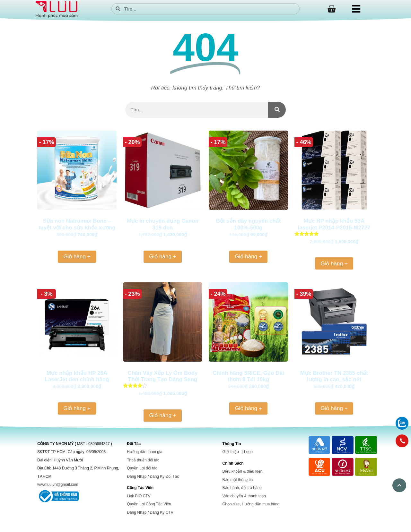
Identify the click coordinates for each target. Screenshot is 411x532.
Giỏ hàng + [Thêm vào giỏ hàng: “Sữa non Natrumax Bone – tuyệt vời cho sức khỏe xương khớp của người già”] (77, 257)
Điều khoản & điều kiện (243, 471)
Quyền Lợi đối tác (142, 468)
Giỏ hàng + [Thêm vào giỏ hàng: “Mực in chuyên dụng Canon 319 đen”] (162, 257)
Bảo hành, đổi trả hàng (242, 488)
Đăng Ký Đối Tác (164, 476)
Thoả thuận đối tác (143, 460)
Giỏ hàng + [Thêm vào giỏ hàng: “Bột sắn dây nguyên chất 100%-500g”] (248, 257)
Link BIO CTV (139, 496)
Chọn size (231, 504)
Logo (248, 452)
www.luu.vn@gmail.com (58, 485)
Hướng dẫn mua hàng (261, 504)
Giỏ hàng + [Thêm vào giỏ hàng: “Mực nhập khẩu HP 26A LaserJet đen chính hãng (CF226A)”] (77, 408)
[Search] (277, 110)
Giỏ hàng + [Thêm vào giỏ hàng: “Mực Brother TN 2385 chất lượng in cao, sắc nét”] (334, 408)
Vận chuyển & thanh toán (244, 496)
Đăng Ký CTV (161, 512)
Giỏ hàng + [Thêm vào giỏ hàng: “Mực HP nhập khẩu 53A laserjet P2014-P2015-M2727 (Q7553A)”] (334, 264)
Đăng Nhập (137, 476)
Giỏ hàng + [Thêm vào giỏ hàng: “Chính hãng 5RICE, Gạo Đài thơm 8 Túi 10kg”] (248, 408)
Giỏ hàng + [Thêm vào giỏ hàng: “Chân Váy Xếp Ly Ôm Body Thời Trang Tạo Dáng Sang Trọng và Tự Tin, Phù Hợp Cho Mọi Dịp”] (162, 415)
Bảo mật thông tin (238, 480)
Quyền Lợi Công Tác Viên (149, 504)
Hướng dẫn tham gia (144, 452)
